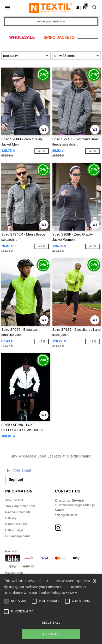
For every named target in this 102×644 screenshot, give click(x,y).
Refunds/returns (16, 524)
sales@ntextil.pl (66, 515)
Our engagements (18, 536)
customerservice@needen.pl (75, 505)
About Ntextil (14, 500)
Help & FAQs (14, 530)
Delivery (11, 518)
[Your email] (43, 470)
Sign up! (16, 479)
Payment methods (18, 512)
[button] (78, 7)
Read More (70, 593)
